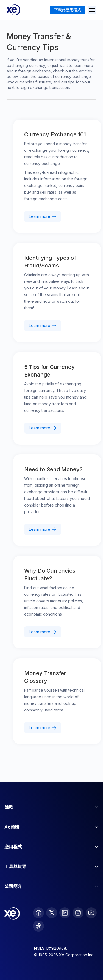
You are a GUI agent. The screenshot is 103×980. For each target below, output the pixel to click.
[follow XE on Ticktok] (38, 926)
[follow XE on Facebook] (38, 913)
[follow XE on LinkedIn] (65, 913)
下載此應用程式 (68, 10)
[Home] (13, 10)
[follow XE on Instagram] (78, 913)
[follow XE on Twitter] (52, 913)
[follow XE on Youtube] (91, 913)
